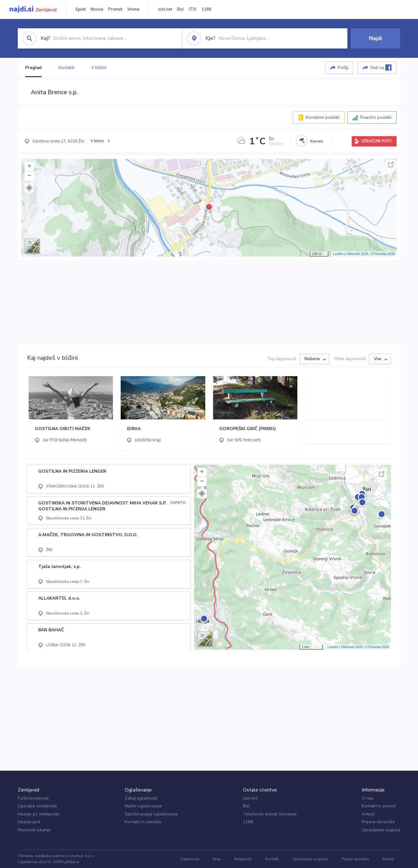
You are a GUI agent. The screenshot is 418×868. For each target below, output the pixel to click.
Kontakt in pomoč (379, 806)
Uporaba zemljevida (37, 806)
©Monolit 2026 (357, 254)
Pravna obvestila (378, 822)
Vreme (133, 9)
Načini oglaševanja (143, 806)
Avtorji (368, 814)
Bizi (180, 9)
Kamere (317, 141)
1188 (207, 9)
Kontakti (66, 68)
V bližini (99, 68)
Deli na (381, 67)
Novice (97, 9)
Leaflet (338, 254)
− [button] (29, 176)
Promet (115, 9)
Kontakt (272, 859)
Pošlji (343, 68)
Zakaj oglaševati (141, 798)
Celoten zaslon (391, 165)
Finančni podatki (376, 117)
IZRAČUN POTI (376, 141)
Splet (80, 9)
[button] (29, 188)
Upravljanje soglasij (381, 830)
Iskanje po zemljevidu (39, 814)
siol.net (165, 9)
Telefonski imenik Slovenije (270, 814)
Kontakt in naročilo (143, 822)
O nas (368, 798)
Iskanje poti (29, 822)
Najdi (375, 38)
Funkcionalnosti (33, 798)
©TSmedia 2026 (383, 254)
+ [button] (29, 167)
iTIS (193, 9)
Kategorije (243, 859)
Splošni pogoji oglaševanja (151, 814)
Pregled (33, 68)
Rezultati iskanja (34, 830)
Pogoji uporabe (355, 859)
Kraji (217, 859)
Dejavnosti (190, 859)
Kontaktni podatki (323, 117)
